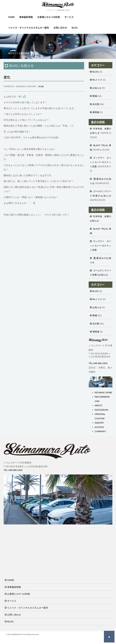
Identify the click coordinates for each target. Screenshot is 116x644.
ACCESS (99, 427)
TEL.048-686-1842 (98, 363)
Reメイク (97, 80)
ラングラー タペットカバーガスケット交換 (101, 162)
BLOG (75, 28)
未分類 (41, 86)
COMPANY (100, 431)
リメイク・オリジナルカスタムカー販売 (29, 28)
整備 (95, 96)
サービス (69, 17)
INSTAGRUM (101, 410)
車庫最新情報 (26, 17)
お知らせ (97, 88)
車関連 (96, 112)
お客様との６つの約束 (49, 17)
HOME (11, 17)
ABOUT (99, 405)
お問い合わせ (60, 28)
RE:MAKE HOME (104, 392)
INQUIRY (99, 423)
